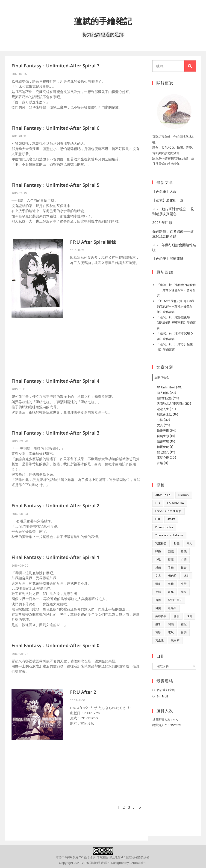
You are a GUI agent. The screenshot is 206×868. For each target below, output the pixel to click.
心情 (160, 420)
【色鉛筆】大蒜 (164, 191)
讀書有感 (163, 441)
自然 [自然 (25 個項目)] (158, 608)
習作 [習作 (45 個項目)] (158, 600)
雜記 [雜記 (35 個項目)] (184, 624)
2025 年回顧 (162, 222)
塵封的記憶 (164, 398)
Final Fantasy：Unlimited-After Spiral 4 (55, 381)
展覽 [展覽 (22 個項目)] (171, 560)
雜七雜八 (163, 452)
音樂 (160, 463)
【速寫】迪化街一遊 (168, 200)
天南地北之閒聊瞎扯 (170, 404)
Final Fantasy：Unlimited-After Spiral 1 (55, 557)
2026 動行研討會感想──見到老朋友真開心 (173, 211)
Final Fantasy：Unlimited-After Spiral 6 (55, 128)
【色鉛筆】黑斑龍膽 (168, 258)
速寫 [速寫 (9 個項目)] (190, 616)
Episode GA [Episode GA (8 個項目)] (175, 503)
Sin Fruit (162, 696)
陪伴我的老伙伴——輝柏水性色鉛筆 (176, 306)
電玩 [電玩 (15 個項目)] (171, 632)
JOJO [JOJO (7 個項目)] (171, 519)
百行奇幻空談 (166, 690)
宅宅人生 (163, 409)
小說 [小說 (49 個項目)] (158, 560)
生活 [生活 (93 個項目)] (158, 592)
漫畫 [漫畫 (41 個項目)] (158, 584)
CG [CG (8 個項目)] (158, 503)
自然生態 (163, 436)
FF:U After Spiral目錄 (93, 242)
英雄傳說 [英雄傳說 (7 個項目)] (161, 616)
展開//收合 (162, 377)
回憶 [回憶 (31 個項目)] (171, 551)
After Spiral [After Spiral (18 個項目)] (163, 495)
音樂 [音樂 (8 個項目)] (184, 632)
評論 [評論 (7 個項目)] (177, 616)
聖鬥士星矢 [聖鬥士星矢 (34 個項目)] (175, 600)
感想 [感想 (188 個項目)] (158, 568)
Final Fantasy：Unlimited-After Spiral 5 (55, 185)
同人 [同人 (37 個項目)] (190, 543)
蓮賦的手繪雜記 (103, 21)
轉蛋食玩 (163, 447)
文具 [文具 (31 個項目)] (158, 576)
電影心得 (163, 458)
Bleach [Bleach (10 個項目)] (184, 495)
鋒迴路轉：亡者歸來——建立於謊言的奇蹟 (173, 234)
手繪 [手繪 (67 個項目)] (171, 568)
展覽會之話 (164, 414)
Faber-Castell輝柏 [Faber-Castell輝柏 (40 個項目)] (168, 511)
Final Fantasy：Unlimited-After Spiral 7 (55, 66)
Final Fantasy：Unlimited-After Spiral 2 (55, 506)
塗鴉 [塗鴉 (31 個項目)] (184, 551)
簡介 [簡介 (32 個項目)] (184, 592)
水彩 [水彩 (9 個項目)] (187, 576)
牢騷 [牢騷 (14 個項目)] (171, 584)
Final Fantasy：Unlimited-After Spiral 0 (55, 645)
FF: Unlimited (166, 387)
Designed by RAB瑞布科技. (129, 863)
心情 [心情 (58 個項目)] (184, 560)
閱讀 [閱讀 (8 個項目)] (171, 624)
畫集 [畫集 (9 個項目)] (171, 592)
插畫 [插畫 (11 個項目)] (184, 568)
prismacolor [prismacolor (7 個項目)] (164, 527)
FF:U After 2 (83, 692)
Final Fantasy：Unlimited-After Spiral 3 (55, 433)
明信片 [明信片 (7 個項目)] (172, 576)
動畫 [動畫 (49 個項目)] (177, 543)
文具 (160, 425)
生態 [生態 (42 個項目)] (184, 584)
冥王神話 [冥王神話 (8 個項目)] (161, 543)
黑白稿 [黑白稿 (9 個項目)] (175, 640)
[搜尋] (190, 66)
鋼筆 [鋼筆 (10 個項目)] (158, 624)
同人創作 (163, 393)
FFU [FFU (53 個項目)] (158, 519)
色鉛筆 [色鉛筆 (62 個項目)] (172, 608)
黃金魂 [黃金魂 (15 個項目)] (160, 640)
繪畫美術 (163, 431)
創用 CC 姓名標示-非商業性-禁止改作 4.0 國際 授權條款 (108, 857)
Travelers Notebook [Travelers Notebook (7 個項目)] (169, 535)
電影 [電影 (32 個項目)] (158, 632)
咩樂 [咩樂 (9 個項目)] (158, 551)
